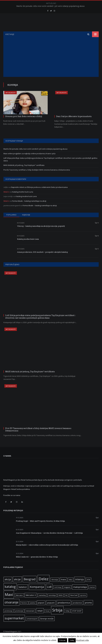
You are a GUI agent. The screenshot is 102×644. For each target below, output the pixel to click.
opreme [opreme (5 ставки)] (83, 602)
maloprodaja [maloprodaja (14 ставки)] (80, 594)
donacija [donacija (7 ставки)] (55, 586)
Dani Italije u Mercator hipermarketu (74, 123)
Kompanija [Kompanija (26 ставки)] (37, 593)
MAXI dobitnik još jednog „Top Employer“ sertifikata (24, 172)
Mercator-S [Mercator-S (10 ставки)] (31, 602)
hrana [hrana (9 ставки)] (63, 586)
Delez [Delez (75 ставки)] (43, 585)
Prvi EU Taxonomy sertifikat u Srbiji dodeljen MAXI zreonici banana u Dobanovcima (37, 176)
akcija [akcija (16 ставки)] (8, 586)
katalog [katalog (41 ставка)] (10, 593)
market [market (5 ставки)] (92, 594)
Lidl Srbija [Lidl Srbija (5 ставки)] (58, 594)
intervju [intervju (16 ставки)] (80, 586)
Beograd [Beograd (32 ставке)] (30, 586)
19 (97, 229)
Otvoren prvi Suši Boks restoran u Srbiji (24, 123)
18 (97, 242)
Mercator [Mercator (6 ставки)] (19, 602)
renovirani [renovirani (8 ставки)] (30, 617)
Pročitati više (83, 640)
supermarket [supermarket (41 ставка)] (14, 625)
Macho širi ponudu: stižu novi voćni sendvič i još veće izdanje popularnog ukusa (50, 6)
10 (97, 255)
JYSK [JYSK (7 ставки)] (89, 586)
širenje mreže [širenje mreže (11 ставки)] (47, 625)
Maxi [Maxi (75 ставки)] (9, 601)
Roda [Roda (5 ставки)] (47, 618)
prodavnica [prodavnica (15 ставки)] (64, 609)
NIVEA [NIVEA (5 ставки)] (61, 602)
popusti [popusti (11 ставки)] (51, 609)
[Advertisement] (51, 64)
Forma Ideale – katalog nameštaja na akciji (29, 208)
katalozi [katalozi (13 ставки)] (23, 594)
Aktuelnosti (10, 99)
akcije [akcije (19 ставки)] (17, 586)
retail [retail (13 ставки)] (40, 617)
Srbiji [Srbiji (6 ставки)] (67, 617)
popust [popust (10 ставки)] (41, 609)
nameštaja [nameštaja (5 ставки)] (52, 602)
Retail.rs (6, 198)
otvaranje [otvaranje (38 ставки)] (11, 609)
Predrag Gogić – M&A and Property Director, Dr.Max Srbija (40, 528)
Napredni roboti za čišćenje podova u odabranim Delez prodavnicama (39, 194)
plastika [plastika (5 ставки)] (32, 610)
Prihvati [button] (62, 640)
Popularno (11, 221)
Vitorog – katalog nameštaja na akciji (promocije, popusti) (41, 233)
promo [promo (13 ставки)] (88, 609)
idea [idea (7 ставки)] (71, 586)
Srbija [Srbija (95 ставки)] (57, 617)
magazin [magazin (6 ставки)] (67, 594)
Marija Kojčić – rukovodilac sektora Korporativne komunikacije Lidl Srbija (47, 551)
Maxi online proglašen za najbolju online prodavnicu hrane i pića (29, 160)
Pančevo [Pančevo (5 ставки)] (24, 610)
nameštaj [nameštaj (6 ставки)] (42, 602)
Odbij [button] (72, 640)
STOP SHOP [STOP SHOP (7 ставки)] (77, 618)
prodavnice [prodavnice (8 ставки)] (77, 609)
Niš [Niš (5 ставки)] (66, 602)
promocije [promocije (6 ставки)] (19, 617)
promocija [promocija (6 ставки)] (8, 617)
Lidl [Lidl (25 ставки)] (49, 593)
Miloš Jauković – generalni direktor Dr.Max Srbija (37, 563)
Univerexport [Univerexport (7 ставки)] (32, 625)
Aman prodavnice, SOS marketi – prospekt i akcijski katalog (42, 259)
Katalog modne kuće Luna (23, 198)
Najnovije (26, 221)
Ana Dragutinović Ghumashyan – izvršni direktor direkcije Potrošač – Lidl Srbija (49, 540)
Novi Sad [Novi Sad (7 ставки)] (74, 602)
